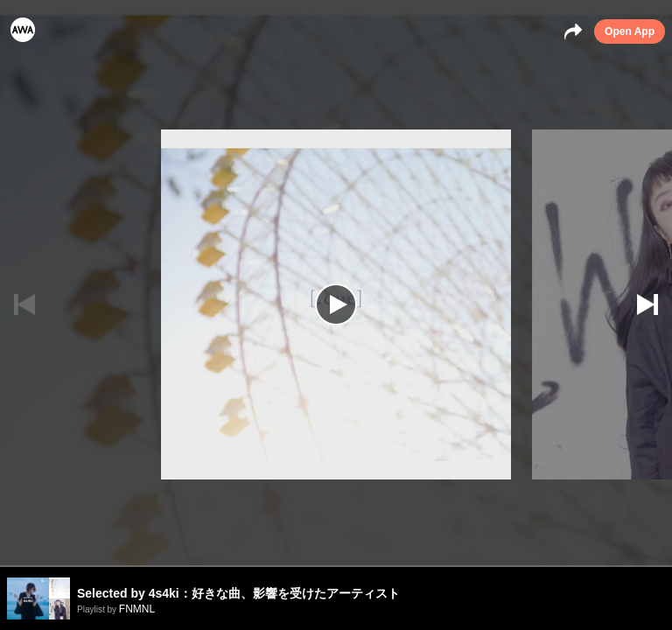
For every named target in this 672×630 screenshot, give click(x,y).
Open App (630, 31)
